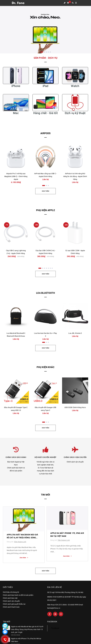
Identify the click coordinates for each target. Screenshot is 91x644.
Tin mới (45, 495)
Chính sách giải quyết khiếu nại (14, 604)
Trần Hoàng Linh (20, 542)
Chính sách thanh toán (11, 607)
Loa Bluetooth (45, 293)
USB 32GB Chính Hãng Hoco (75, 407)
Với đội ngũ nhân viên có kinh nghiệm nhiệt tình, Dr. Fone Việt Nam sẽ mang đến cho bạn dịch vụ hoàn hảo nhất (45, 468)
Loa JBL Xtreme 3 (75, 333)
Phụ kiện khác (45, 367)
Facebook (55, 628)
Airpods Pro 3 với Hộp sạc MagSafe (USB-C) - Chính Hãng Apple (16, 176)
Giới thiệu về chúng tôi (11, 592)
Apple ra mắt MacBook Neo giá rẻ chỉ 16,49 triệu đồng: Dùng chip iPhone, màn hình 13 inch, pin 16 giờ (27, 629)
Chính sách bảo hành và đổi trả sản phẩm (18, 595)
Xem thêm (24, 558)
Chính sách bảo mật (10, 598)
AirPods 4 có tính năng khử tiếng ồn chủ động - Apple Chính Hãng (75, 176)
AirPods (45, 133)
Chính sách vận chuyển (75, 462)
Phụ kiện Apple (45, 210)
